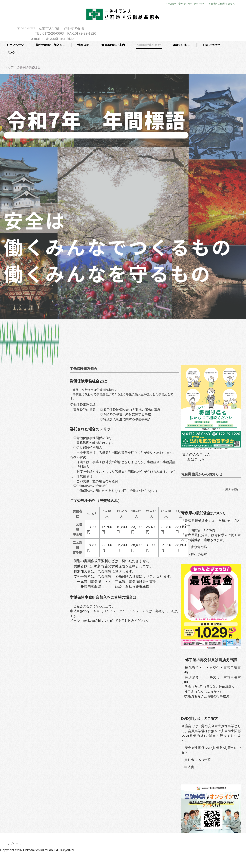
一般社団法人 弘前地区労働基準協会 (123, 15)
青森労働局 (199, 547)
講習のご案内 (182, 45)
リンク (11, 53)
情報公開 (83, 45)
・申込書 (188, 767)
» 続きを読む (231, 490)
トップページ (15, 45)
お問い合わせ (211, 45)
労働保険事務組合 (149, 45)
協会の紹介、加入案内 (51, 45)
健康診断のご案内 (113, 45)
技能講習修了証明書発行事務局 (207, 696)
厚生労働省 (199, 554)
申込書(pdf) (78, 611)
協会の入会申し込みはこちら (196, 457)
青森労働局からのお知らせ (202, 474)
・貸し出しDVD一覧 (196, 760)
